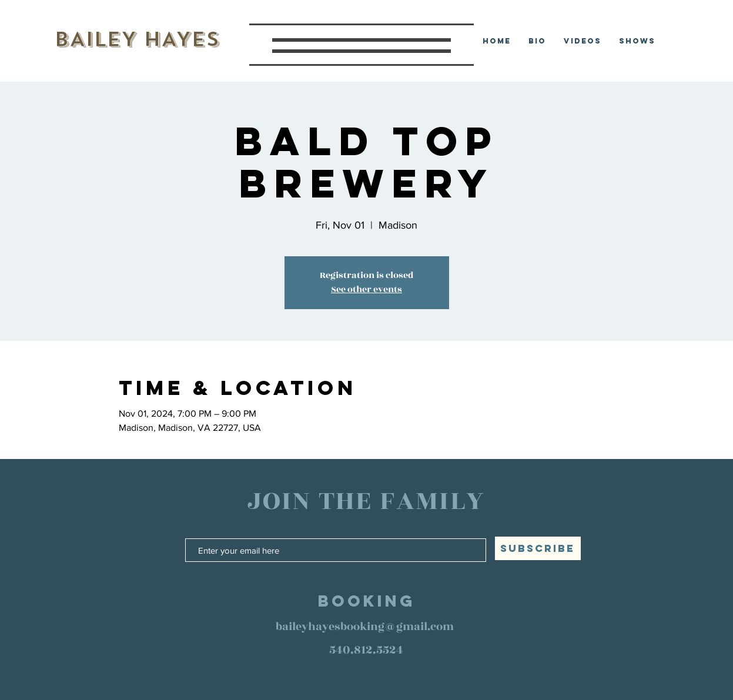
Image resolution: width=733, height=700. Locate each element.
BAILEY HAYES (137, 39)
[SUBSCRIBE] (538, 548)
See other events (366, 289)
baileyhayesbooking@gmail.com (365, 627)
